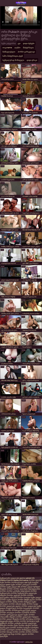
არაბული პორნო (14, 613)
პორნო (3, 587)
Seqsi (26, 600)
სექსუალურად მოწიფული (13, 60)
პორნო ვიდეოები (7, 606)
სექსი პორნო (16, 585)
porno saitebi (26, 578)
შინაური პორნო (7, 625)
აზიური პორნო (31, 625)
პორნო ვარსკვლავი (26, 52)
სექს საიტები (33, 582)
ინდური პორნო (7, 595)
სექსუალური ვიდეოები (10, 578)
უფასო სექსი (23, 615)
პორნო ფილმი (35, 580)
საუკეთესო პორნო (31, 608)
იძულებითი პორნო (29, 591)
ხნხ (33, 578)
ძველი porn (5, 585)
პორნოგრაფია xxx (19, 582)
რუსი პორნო (6, 582)
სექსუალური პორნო (9, 593)
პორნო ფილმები (21, 589)
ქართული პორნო (8, 604)
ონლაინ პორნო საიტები (20, 598)
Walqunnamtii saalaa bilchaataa (14, 580)
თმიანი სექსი (21, 604)
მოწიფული (27, 630)
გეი (19, 43)
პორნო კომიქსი (13, 591)
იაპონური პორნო (14, 630)
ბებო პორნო (19, 625)
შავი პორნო (16, 634)
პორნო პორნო (25, 632)
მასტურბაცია (28, 48)
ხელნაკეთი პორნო (8, 628)
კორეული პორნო (30, 585)
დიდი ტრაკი (32, 60)
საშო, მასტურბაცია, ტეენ (13, 56)
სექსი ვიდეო (12, 587)
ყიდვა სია (29, 642)
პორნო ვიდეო (27, 587)
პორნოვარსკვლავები (21, 610)
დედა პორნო (6, 610)
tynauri (37, 587)
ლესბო (17, 48)
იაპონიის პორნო (29, 613)
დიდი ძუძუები (29, 43)
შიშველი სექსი (30, 602)
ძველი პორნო (18, 600)
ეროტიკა (30, 619)
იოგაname (7, 48)
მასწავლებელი (9, 52)
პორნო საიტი (32, 604)
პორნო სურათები (21, 3)
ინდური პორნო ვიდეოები (20, 617)
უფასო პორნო (35, 600)
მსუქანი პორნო (6, 589)
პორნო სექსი (6, 600)
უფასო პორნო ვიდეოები (26, 606)
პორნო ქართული (28, 621)
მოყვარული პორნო (15, 608)
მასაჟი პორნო (13, 632)
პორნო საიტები (23, 628)
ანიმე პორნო (18, 602)
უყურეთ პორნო (20, 595)
